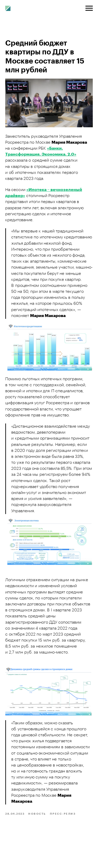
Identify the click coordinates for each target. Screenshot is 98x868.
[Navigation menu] (89, 8)
